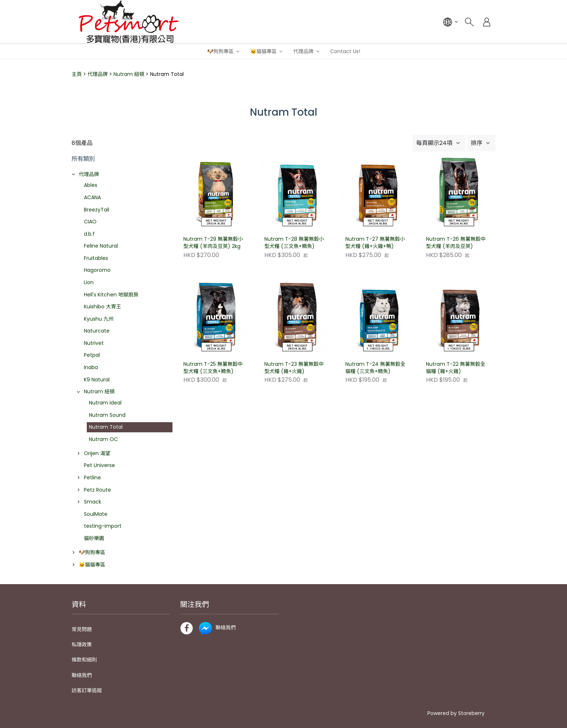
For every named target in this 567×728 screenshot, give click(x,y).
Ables (91, 185)
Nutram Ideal (105, 403)
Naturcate (97, 331)
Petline (92, 478)
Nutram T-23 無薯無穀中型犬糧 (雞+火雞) (294, 368)
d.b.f (89, 234)
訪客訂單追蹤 (87, 690)
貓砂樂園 (94, 538)
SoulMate (96, 514)
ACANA (92, 197)
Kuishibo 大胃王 (103, 307)
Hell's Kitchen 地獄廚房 (111, 295)
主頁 (77, 74)
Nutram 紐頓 (129, 74)
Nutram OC (103, 439)
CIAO (90, 222)
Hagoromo (97, 270)
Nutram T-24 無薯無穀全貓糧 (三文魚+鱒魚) (375, 368)
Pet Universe (99, 465)
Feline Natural (101, 246)
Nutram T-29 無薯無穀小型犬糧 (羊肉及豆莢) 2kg (213, 243)
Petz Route (97, 490)
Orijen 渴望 (97, 453)
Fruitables (96, 258)
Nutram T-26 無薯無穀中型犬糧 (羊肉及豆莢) (456, 243)
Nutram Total (106, 427)
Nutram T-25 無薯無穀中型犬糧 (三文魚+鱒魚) (213, 368)
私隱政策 (82, 645)
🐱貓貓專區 (263, 51)
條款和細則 (84, 660)
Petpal (92, 355)
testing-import (103, 526)
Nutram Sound (107, 415)
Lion (89, 282)
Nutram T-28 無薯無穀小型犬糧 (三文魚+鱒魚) (294, 243)
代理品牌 (303, 51)
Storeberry (471, 713)
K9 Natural (97, 380)
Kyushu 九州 (99, 319)
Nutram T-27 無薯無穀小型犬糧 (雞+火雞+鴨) (375, 243)
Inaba (91, 367)
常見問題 (82, 629)
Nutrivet (94, 343)
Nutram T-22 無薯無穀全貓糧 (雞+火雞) (456, 368)
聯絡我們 (82, 675)
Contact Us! (345, 51)
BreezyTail (97, 210)
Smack (93, 502)
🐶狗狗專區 (220, 51)
